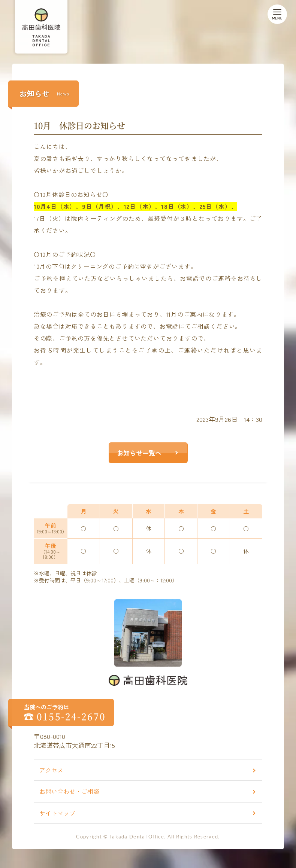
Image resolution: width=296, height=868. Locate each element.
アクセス (51, 770)
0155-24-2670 (71, 716)
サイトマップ (57, 813)
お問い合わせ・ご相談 (69, 791)
